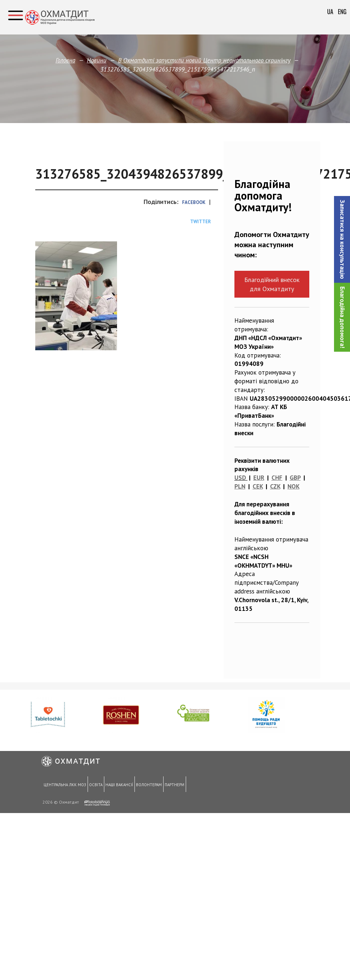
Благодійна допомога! (342, 317)
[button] (342, 239)
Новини (97, 60)
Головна (65, 60)
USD (240, 478)
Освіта (95, 785)
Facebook (194, 202)
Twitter (200, 222)
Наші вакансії (118, 785)
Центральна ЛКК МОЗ (65, 785)
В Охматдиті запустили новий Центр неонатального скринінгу (204, 60)
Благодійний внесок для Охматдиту (272, 284)
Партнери (172, 785)
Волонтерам (147, 785)
